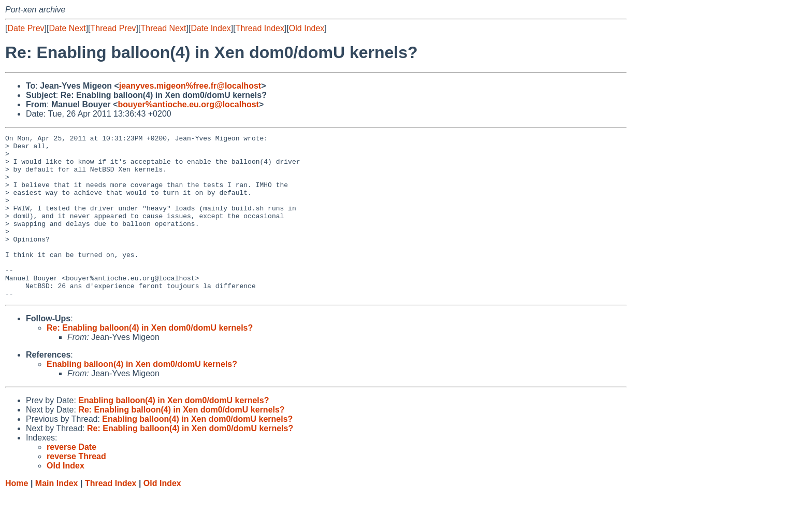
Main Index (57, 516)
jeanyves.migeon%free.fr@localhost (190, 86)
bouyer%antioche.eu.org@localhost (188, 104)
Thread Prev (113, 28)
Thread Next (163, 28)
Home (17, 516)
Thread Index (260, 28)
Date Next (67, 28)
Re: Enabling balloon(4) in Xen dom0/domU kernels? (150, 360)
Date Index (211, 28)
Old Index (307, 28)
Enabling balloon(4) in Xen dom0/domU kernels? (142, 397)
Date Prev (26, 28)
